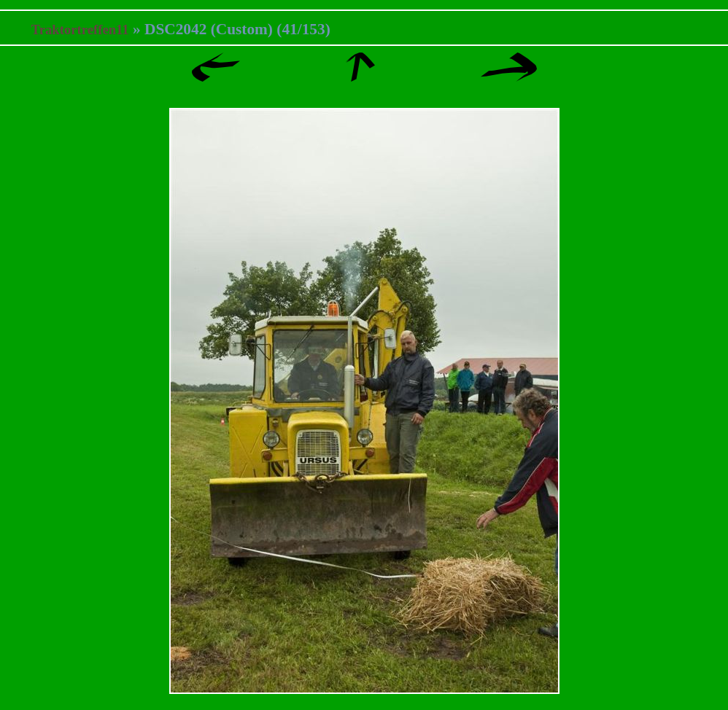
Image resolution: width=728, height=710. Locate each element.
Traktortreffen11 (80, 30)
